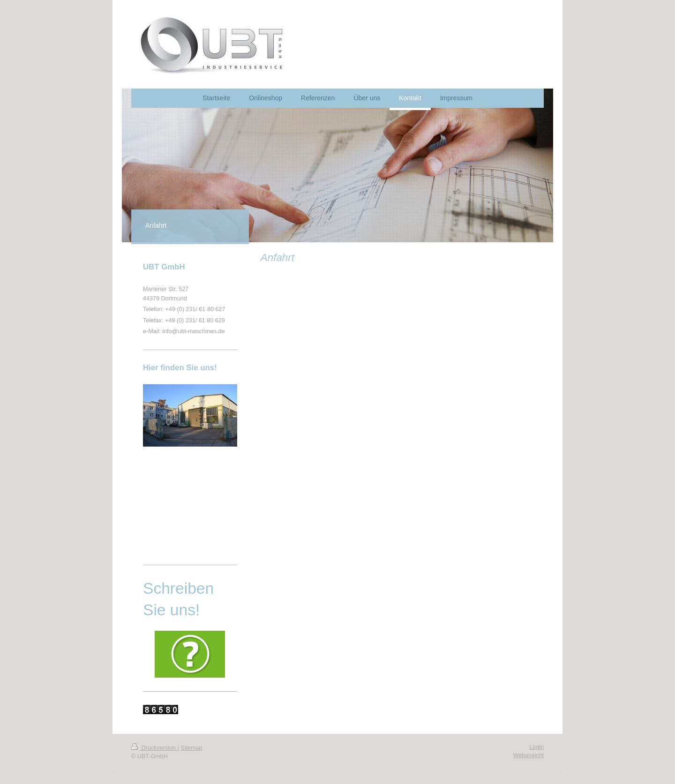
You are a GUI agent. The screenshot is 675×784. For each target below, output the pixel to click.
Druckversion (154, 748)
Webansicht (528, 755)
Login (536, 747)
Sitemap (191, 748)
